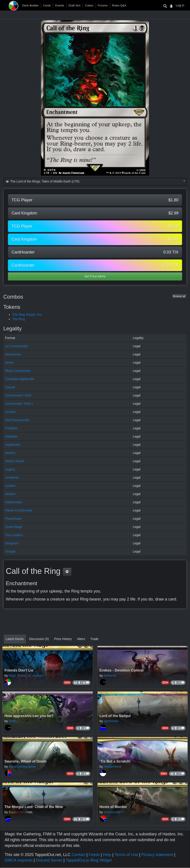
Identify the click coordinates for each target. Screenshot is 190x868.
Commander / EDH (18, 395)
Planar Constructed (18, 510)
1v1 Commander (17, 346)
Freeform (11, 428)
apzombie (111, 721)
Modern (10, 494)
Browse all (179, 296)
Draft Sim (74, 5)
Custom (10, 412)
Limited (10, 486)
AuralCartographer (22, 766)
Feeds (94, 855)
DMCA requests (19, 860)
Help (107, 855)
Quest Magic (14, 527)
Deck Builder (30, 5)
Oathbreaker (14, 502)
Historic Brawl (15, 461)
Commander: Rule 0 (19, 404)
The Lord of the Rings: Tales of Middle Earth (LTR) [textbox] (42, 181)
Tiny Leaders (14, 535)
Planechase (13, 519)
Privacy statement (157, 855)
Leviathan (12, 478)
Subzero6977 (114, 812)
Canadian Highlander (20, 379)
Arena (9, 363)
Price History (63, 639)
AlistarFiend (113, 766)
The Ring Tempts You (27, 315)
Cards (47, 5)
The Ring (19, 319)
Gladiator (11, 436)
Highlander (13, 445)
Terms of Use (126, 855)
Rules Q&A (119, 5)
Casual (10, 387)
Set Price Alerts (95, 276)
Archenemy (13, 354)
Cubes (89, 5)
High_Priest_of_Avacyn (26, 675)
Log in (180, 5)
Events (60, 5)
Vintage (10, 551)
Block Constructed (18, 371)
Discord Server (49, 860)
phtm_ (14, 721)
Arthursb (110, 675)
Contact (78, 855)
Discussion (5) (39, 639)
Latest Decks (15, 639)
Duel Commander (17, 420)
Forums (103, 5)
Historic (10, 453)
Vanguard (12, 543)
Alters (81, 639)
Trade (94, 639)
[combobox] (95, 182)
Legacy (10, 469)
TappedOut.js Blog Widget (89, 860)
